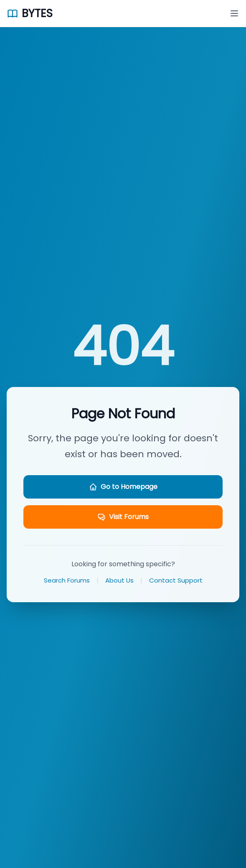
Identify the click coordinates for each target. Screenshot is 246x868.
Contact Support (176, 580)
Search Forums (67, 580)
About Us (119, 580)
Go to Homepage (123, 487)
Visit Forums (123, 517)
